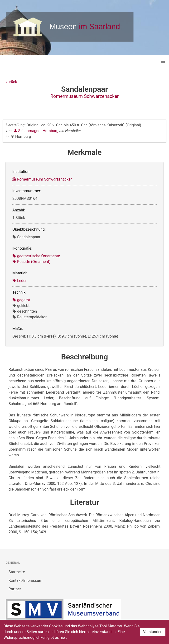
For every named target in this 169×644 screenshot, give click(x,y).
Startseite (17, 572)
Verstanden (153, 632)
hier (63, 637)
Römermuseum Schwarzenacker (85, 96)
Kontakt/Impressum (25, 580)
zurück (11, 82)
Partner (15, 589)
